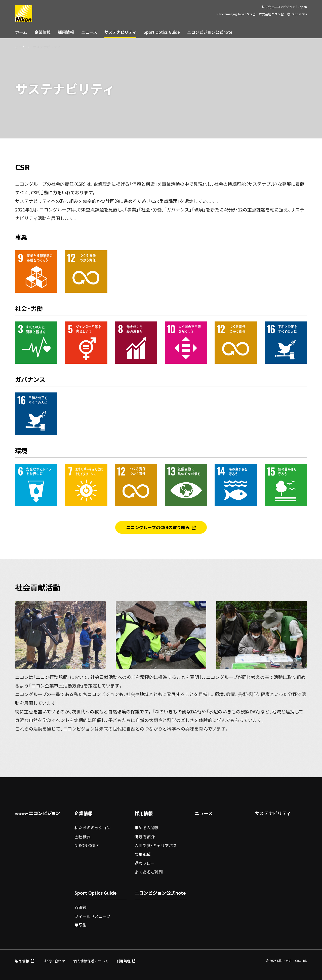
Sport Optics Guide (162, 32)
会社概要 (83, 837)
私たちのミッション (93, 827)
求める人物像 (147, 827)
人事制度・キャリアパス (156, 845)
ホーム (21, 32)
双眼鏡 (80, 907)
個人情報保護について (91, 961)
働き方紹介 (145, 837)
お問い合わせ (55, 961)
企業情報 (43, 32)
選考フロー (145, 863)
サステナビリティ (120, 32)
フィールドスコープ (92, 916)
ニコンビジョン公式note (210, 32)
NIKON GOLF (87, 845)
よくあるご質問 (149, 872)
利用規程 (126, 961)
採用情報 (66, 32)
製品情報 (25, 961)
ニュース (89, 32)
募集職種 (143, 854)
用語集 (80, 925)
